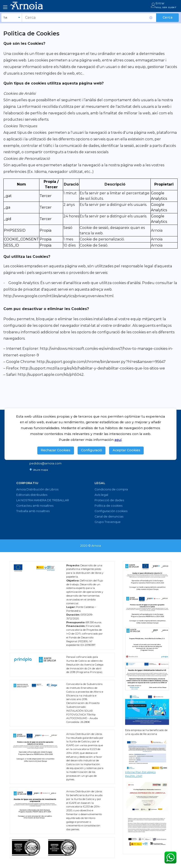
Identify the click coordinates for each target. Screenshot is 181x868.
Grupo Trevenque (108, 522)
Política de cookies (108, 506)
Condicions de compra (111, 489)
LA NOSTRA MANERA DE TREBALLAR (43, 500)
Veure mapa (39, 470)
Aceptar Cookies (126, 450)
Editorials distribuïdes (32, 495)
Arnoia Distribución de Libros (37, 489)
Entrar (160, 3)
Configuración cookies (111, 511)
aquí (118, 440)
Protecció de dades (109, 500)
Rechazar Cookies (56, 450)
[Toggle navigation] (5, 7)
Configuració (92, 450)
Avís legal (101, 495)
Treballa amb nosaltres (33, 511)
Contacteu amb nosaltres (35, 506)
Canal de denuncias (109, 516)
